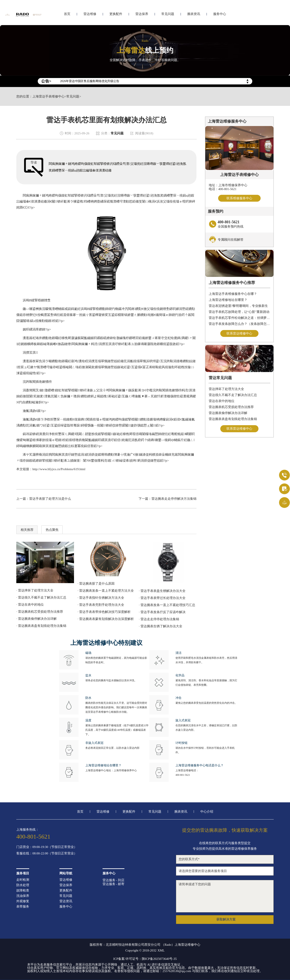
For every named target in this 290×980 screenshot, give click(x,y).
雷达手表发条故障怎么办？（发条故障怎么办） (239, 324)
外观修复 (23, 901)
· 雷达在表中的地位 (30, 605)
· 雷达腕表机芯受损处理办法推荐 (40, 612)
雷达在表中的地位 (222, 401)
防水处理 (23, 885)
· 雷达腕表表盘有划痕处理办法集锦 (41, 626)
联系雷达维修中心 (239, 334)
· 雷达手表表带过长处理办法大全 (162, 598)
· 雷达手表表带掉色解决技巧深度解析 (104, 612)
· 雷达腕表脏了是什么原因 (96, 584)
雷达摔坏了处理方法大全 (226, 389)
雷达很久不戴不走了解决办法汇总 (233, 395)
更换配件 (116, 14)
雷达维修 (90, 14)
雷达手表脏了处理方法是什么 (50, 499)
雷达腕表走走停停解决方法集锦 (174, 499)
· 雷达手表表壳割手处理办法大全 (101, 605)
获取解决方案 (226, 919)
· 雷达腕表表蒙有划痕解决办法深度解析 (106, 619)
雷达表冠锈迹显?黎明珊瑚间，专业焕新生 (238, 306)
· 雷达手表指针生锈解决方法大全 (101, 598)
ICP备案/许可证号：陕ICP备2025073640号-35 (145, 959)
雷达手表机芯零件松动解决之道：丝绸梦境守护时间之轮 (239, 318)
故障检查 (23, 891)
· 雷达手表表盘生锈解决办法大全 (162, 591)
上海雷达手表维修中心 (48, 97)
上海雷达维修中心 (187, 945)
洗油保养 (23, 896)
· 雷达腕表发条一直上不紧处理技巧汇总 (167, 605)
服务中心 (220, 14)
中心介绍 (207, 812)
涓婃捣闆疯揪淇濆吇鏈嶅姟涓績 (65, 455)
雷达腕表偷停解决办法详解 (228, 413)
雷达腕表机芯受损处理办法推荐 (231, 407)
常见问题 (168, 14)
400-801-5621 (183, 775)
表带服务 (23, 907)
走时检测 (23, 880)
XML (161, 951)
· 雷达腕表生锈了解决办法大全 (161, 626)
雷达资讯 (66, 901)
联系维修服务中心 (239, 198)
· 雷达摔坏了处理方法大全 (35, 590)
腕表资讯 (194, 14)
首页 (67, 14)
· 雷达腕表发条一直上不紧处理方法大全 (106, 591)
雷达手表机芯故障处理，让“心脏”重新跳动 (239, 312)
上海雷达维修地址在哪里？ (228, 300)
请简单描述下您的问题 (225, 896)
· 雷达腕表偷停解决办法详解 (36, 619)
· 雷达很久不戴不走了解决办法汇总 (41, 597)
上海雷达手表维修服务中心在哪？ (233, 294)
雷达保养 (142, 14)
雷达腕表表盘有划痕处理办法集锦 (233, 419)
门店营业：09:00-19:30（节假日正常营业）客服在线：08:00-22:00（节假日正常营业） (47, 850)
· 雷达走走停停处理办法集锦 (159, 619)
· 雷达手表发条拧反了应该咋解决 (162, 612)
